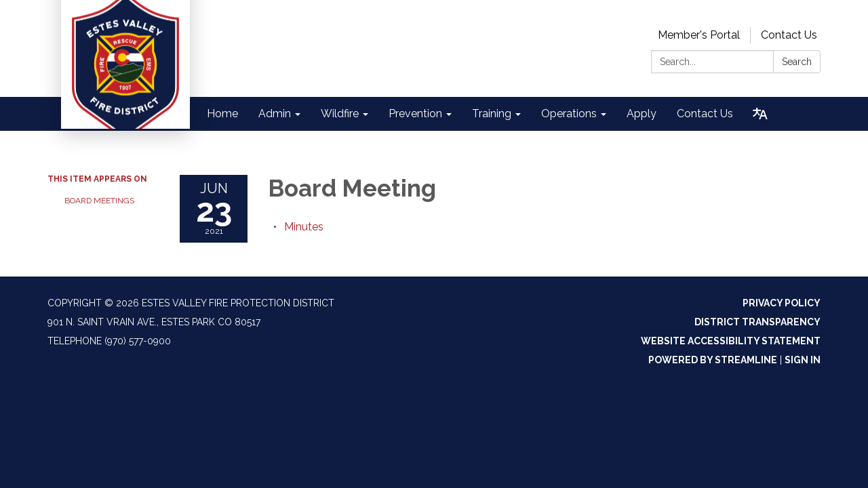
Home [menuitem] (222, 114)
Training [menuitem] (492, 114)
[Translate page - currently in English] (760, 114)
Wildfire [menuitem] (340, 114)
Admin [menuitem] (275, 114)
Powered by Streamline (713, 360)
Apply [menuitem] (642, 114)
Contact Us (789, 35)
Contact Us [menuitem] (705, 114)
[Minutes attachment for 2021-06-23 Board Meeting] (304, 227)
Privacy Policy (782, 303)
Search (797, 62)
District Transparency (757, 322)
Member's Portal (699, 35)
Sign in (803, 360)
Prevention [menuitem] (415, 114)
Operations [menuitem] (569, 114)
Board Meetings (99, 201)
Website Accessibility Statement (731, 341)
